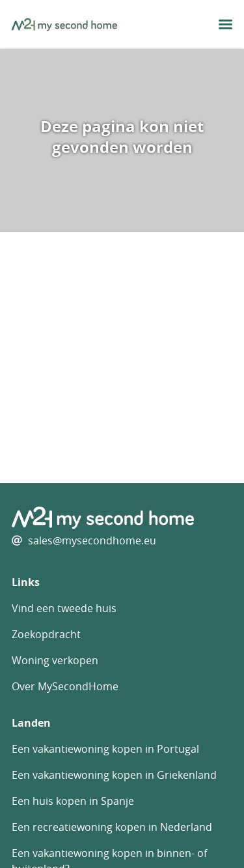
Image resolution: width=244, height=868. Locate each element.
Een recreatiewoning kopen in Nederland (112, 827)
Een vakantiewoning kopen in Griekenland (114, 775)
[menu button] (225, 24)
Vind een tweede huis (64, 608)
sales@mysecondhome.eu (92, 540)
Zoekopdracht (46, 634)
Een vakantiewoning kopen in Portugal (105, 749)
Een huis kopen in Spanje (73, 801)
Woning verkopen (55, 660)
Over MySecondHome (65, 686)
